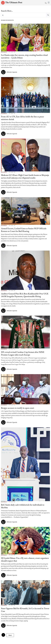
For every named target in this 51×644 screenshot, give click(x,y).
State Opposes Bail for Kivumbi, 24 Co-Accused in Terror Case (25, 609)
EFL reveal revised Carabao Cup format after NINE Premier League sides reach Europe (23, 353)
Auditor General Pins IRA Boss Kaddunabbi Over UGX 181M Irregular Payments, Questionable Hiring (25, 294)
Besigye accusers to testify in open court (18, 407)
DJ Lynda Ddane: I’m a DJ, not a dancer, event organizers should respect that (25, 558)
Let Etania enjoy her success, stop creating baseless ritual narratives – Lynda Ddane (25, 56)
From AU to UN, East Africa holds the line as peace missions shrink (23, 118)
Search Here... (7, 11)
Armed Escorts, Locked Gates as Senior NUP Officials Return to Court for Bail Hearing (24, 229)
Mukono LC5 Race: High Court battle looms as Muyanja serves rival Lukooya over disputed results (25, 176)
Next (10, 634)
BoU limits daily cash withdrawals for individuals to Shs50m (23, 505)
